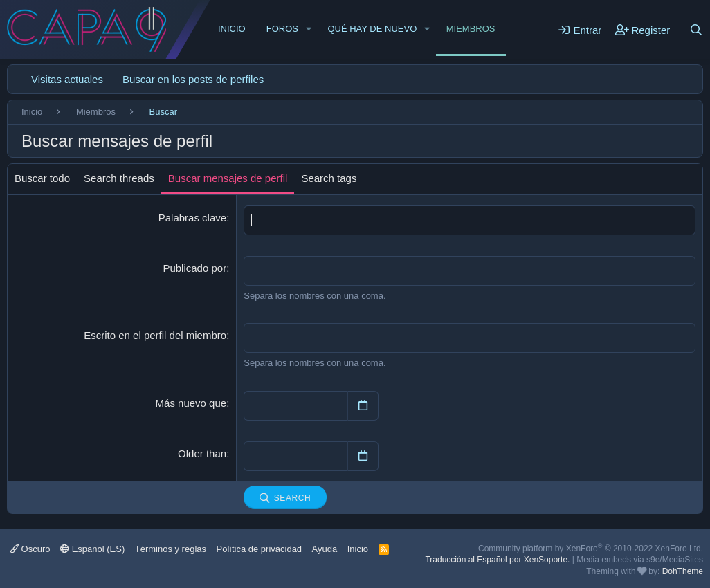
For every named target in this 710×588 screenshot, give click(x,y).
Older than (202, 453)
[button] (309, 29)
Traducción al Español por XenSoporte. (497, 560)
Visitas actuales (67, 79)
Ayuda (325, 549)
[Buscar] (696, 30)
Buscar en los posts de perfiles (193, 79)
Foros (282, 29)
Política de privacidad (260, 549)
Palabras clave (192, 218)
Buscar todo (42, 178)
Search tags (329, 178)
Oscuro (30, 549)
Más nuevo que (191, 403)
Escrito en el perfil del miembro (155, 335)
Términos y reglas (171, 549)
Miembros (471, 29)
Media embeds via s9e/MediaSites (640, 560)
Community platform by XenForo (591, 549)
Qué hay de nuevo (372, 29)
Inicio (232, 29)
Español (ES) (92, 549)
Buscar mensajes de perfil (228, 178)
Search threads (119, 178)
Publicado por (194, 268)
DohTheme (683, 571)
